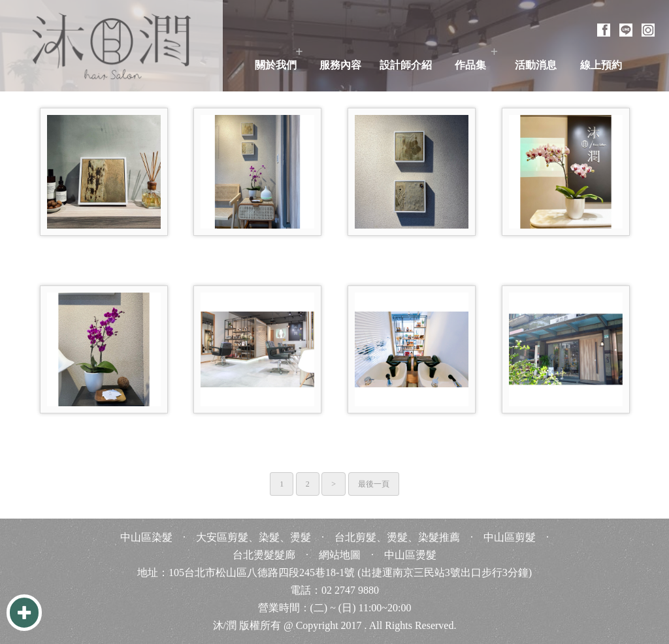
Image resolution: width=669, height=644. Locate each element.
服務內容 (340, 65)
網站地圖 (340, 555)
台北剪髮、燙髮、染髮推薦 (397, 537)
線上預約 (601, 65)
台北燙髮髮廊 (264, 555)
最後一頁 (374, 484)
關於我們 (276, 65)
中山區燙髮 (410, 555)
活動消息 (536, 65)
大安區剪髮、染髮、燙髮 (253, 537)
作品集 (470, 65)
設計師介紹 (406, 65)
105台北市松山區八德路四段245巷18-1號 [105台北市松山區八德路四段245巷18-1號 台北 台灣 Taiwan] (262, 572)
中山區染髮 (146, 537)
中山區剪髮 (510, 537)
